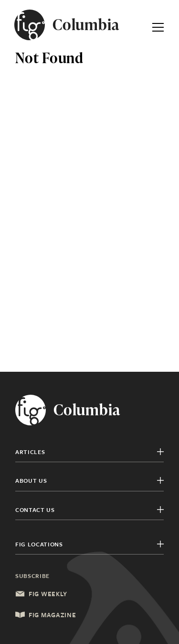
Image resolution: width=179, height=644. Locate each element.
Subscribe (32, 576)
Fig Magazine (46, 615)
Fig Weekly (41, 594)
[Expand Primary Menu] (158, 25)
